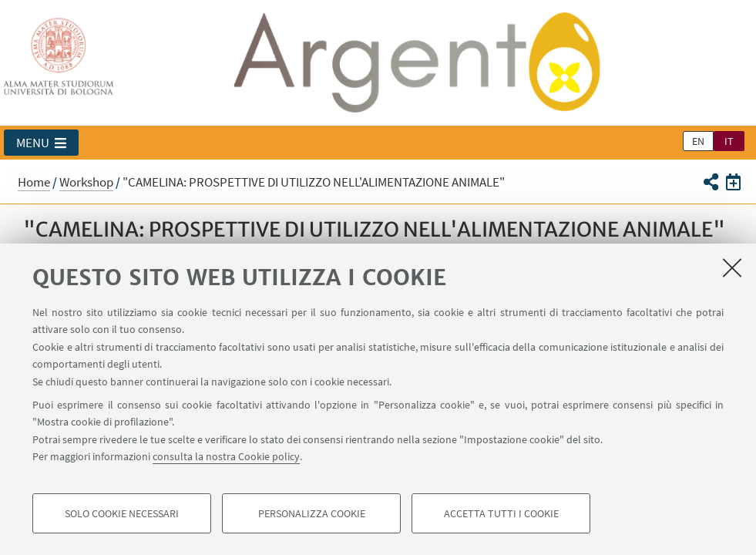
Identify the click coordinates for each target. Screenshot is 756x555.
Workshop (86, 182)
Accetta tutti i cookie (501, 513)
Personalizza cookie (312, 513)
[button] (41, 143)
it (729, 141)
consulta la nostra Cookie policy (226, 456)
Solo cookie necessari (122, 513)
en (698, 141)
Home (34, 182)
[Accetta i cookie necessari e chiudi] (732, 267)
